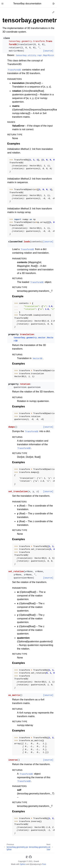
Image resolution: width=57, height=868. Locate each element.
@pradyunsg (35, 864)
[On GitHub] (30, 858)
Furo (44, 864)
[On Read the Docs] (27, 858)
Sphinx (23, 864)
